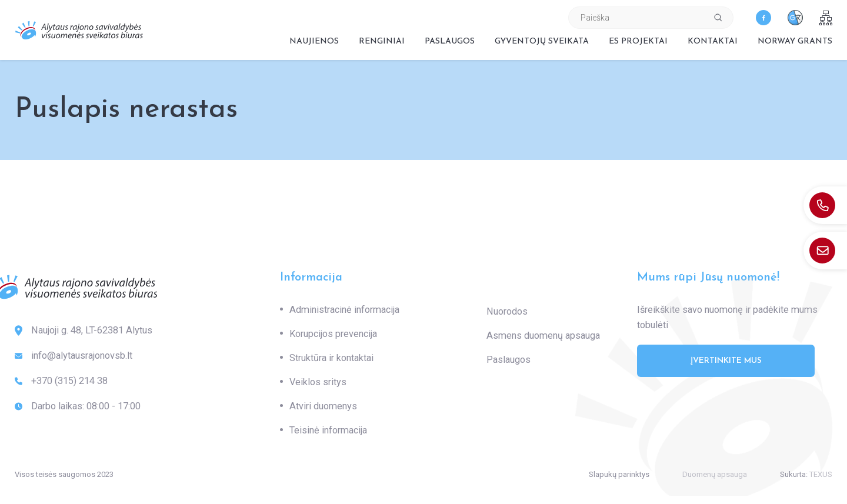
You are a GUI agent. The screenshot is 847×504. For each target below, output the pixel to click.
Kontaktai (713, 41)
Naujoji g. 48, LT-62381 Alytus (84, 331)
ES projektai (638, 41)
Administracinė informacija (344, 310)
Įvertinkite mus (726, 361)
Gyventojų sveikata (542, 41)
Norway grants (795, 41)
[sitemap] (826, 18)
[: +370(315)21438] (825, 205)
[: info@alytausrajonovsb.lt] (825, 251)
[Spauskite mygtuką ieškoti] (718, 18)
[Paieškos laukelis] (636, 18)
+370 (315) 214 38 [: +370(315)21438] (61, 381)
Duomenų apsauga (715, 474)
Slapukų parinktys (619, 474)
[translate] (795, 18)
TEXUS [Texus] (821, 474)
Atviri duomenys (323, 406)
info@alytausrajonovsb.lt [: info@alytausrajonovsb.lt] (74, 356)
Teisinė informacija (328, 430)
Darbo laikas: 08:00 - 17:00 (78, 406)
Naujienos (314, 41)
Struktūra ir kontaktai (331, 358)
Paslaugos (450, 41)
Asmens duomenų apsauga (543, 336)
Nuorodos (507, 311)
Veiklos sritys (318, 382)
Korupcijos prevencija (333, 334)
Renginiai (382, 41)
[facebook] (763, 18)
